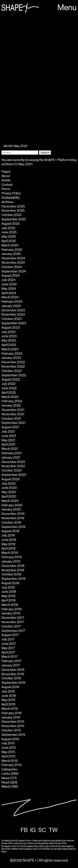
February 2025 (12, 250)
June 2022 (9, 388)
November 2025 (13, 211)
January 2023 (11, 358)
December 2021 (13, 410)
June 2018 (9, 592)
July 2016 (8, 691)
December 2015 (13, 722)
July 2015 (8, 743)
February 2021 (12, 453)
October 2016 (11, 678)
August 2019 (10, 531)
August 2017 (10, 635)
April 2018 (8, 600)
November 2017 (13, 622)
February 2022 (12, 401)
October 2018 (11, 574)
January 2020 (11, 509)
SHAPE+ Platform (57, 160)
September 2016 (13, 683)
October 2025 (12, 215)
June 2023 (9, 336)
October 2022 (12, 371)
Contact (7, 185)
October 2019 (11, 523)
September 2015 (13, 735)
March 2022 (10, 397)
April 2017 (8, 652)
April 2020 (9, 496)
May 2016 (8, 700)
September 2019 (13, 527)
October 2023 (12, 319)
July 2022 (8, 384)
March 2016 (10, 709)
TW (53, 830)
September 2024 (14, 271)
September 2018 (13, 579)
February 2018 (12, 609)
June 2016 (9, 696)
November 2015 (13, 726)
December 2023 (13, 310)
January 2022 (11, 405)
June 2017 (9, 644)
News (6, 778)
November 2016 (13, 674)
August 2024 (11, 276)
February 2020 (12, 505)
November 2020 (13, 466)
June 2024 (9, 284)
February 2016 (12, 713)
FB (24, 830)
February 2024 (12, 302)
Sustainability (11, 198)
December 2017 (13, 618)
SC (42, 830)
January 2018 (11, 613)
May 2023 (9, 340)
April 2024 (9, 293)
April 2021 (8, 444)
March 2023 (10, 349)
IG (33, 830)
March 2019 (10, 553)
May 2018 (8, 596)
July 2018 (8, 587)
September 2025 (14, 219)
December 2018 (13, 566)
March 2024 (10, 297)
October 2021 (11, 419)
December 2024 (13, 258)
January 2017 (11, 665)
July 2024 (8, 280)
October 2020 (12, 470)
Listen (6, 774)
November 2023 (13, 314)
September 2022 (14, 375)
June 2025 (9, 232)
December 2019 (13, 514)
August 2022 (11, 379)
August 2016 (10, 687)
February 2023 (12, 354)
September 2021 (13, 423)
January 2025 (11, 254)
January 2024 (11, 306)
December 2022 (13, 362)
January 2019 (11, 561)
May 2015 (8, 752)
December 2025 (13, 206)
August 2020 (11, 479)
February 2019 (12, 557)
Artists (6, 180)
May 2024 (9, 289)
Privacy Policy (11, 193)
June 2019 (9, 540)
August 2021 (10, 427)
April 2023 (9, 345)
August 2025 (11, 224)
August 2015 (10, 739)
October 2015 (11, 730)
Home (6, 189)
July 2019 (8, 535)
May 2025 (9, 237)
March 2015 (10, 761)
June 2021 (9, 436)
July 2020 (9, 484)
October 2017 (11, 626)
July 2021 (8, 432)
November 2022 (13, 367)
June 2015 (9, 748)
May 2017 (8, 648)
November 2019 (13, 518)
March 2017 (10, 657)
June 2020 (9, 488)
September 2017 (13, 631)
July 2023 (8, 332)
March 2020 (10, 501)
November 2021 (13, 414)
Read (5, 782)
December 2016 (13, 670)
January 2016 (11, 717)
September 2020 (14, 475)
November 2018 (13, 570)
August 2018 (10, 583)
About (6, 176)
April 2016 (8, 704)
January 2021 (11, 458)
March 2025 (10, 245)
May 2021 (8, 440)
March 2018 (10, 605)
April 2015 (8, 756)
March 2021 (10, 449)
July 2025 (8, 228)
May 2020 (9, 492)
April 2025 (9, 241)
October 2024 (12, 267)
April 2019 (8, 549)
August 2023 (11, 328)
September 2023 (14, 323)
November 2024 (13, 263)
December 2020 (13, 462)
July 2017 (8, 639)
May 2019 (8, 544)
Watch (6, 787)
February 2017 (11, 661)
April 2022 (9, 393)
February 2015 (12, 765)
